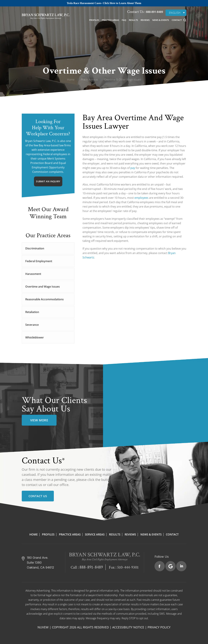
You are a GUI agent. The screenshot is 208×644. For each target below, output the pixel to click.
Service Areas (95, 534)
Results (133, 20)
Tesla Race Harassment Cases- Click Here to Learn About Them (104, 3)
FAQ (124, 20)
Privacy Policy (159, 627)
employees (141, 198)
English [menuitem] (175, 13)
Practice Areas (110, 20)
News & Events (161, 20)
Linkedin (181, 566)
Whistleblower (35, 337)
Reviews (145, 20)
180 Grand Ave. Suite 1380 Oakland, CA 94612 (40, 563)
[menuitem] (176, 13)
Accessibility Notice (128, 627)
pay (133, 168)
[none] (176, 13)
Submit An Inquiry (48, 181)
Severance (32, 325)
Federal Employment (39, 261)
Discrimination (35, 248)
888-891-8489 (154, 12)
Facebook (160, 566)
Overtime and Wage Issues (43, 287)
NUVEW (43, 627)
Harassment (33, 274)
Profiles (94, 20)
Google (170, 566)
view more (39, 420)
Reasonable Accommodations (44, 299)
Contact (177, 20)
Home (34, 534)
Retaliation (32, 312)
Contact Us (38, 496)
